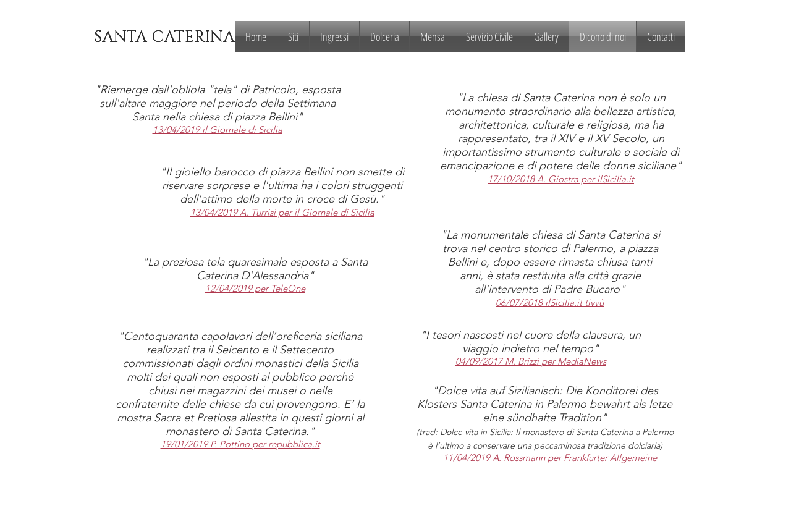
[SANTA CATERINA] (164, 38)
